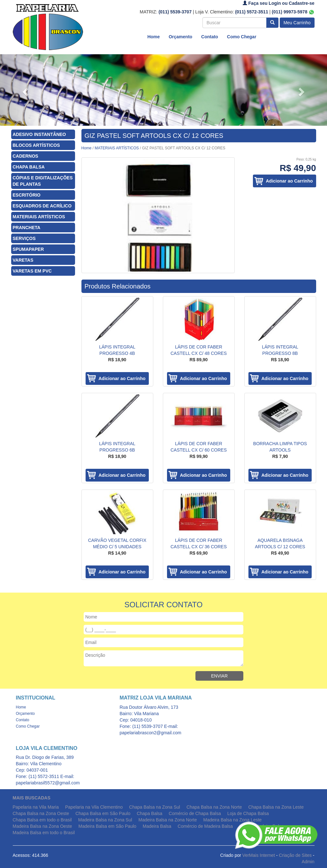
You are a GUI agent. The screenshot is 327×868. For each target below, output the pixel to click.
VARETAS (23, 260)
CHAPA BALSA (29, 167)
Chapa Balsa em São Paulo (103, 813)
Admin (308, 862)
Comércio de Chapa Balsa (195, 813)
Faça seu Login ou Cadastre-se (279, 3)
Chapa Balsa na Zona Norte (214, 807)
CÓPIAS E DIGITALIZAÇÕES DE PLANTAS (43, 181)
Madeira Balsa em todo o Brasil (44, 833)
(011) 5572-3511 (252, 12)
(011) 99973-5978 (293, 12)
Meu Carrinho (297, 23)
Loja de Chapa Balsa (248, 813)
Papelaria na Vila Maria (36, 807)
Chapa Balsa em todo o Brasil (42, 820)
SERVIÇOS (24, 238)
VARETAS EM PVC (32, 271)
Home (153, 37)
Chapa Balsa (149, 813)
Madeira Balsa (157, 826)
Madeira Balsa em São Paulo (107, 826)
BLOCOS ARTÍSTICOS (36, 145)
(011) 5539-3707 (175, 12)
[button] (25, 90)
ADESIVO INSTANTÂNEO (39, 134)
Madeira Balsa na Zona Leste (232, 820)
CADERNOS (26, 156)
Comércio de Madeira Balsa (205, 826)
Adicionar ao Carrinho (289, 181)
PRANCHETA (27, 228)
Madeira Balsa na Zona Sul (105, 820)
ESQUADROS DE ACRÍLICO (42, 206)
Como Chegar (242, 37)
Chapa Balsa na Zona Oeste (41, 813)
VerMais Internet (259, 855)
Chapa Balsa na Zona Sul (155, 807)
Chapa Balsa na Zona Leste (276, 807)
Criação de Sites (295, 855)
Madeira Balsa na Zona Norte (168, 820)
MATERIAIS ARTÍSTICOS (39, 217)
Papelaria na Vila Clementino (94, 807)
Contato (210, 37)
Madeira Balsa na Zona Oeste (42, 826)
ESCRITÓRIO (27, 195)
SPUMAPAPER (28, 249)
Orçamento (180, 37)
